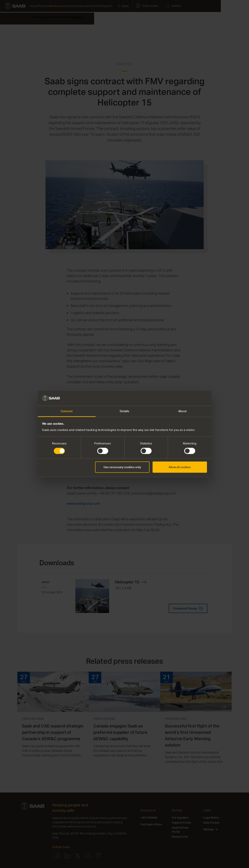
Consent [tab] (67, 411)
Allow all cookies (180, 467)
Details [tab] (125, 411)
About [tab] (182, 411)
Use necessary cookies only (122, 467)
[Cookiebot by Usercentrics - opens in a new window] (190, 398)
